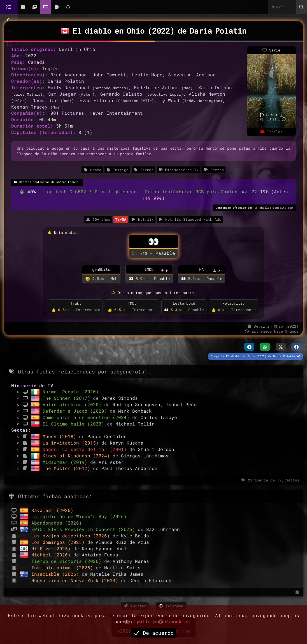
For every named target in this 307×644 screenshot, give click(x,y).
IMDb (149, 269)
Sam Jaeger (62, 94)
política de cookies (163, 621)
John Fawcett (109, 75)
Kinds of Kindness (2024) (78, 456)
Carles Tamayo (159, 417)
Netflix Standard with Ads (190, 219)
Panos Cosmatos (107, 436)
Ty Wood (169, 100)
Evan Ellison (96, 100)
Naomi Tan (45, 100)
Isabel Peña (181, 404)
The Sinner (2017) (68, 398)
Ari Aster (111, 462)
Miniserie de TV (178, 170)
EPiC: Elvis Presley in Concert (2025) (85, 529)
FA (201, 269)
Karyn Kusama (127, 443)
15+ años (98, 219)
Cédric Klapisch (150, 580)
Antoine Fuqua (100, 555)
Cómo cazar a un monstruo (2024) (87, 417)
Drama (92, 170)
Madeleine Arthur (156, 87)
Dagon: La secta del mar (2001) (86, 449)
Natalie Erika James (117, 574)
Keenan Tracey (29, 107)
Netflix (142, 219)
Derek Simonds (120, 398)
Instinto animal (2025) (64, 567)
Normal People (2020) (71, 392)
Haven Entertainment (116, 113)
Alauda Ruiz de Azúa (122, 542)
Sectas (213, 170)
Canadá (36, 62)
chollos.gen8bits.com (276, 208)
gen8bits (101, 269)
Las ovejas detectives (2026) (72, 536)
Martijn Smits (122, 567)
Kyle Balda (135, 536)
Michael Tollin (135, 424)
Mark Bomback (135, 411)
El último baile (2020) (75, 424)
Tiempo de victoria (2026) (68, 561)
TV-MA (121, 219)
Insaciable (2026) (57, 574)
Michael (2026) (52, 555)
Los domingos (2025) (59, 542)
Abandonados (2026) (57, 523)
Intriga (117, 170)
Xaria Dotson (215, 87)
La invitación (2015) (72, 443)
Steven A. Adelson (192, 75)
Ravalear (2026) (52, 510)
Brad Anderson (69, 75)
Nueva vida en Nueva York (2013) (76, 580)
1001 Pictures (66, 113)
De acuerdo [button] (153, 633)
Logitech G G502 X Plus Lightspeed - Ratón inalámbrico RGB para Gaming (142, 191)
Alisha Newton (207, 94)
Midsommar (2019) (66, 462)
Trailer (271, 132)
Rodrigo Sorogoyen (136, 404)
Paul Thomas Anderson (129, 468)
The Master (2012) (68, 468)
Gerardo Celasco (121, 94)
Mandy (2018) (61, 436)
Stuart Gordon (156, 449)
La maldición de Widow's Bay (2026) (79, 516)
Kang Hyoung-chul (104, 548)
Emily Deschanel (69, 87)
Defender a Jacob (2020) (76, 411)
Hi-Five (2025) (52, 548)
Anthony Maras (131, 561)
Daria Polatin (66, 81)
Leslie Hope (147, 75)
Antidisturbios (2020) (73, 404)
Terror (143, 170)
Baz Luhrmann (163, 529)
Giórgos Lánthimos (145, 456)
